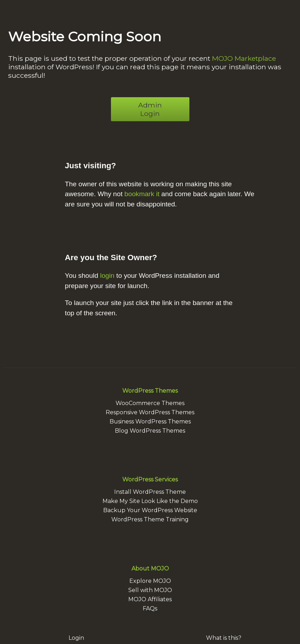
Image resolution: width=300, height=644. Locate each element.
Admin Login (150, 109)
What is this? (224, 638)
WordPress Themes (150, 391)
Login (76, 638)
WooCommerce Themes (150, 403)
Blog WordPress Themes (150, 431)
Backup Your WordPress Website (150, 510)
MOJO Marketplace (244, 58)
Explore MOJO (150, 581)
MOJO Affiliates (150, 599)
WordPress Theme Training (150, 519)
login (107, 276)
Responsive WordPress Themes (150, 412)
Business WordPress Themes (150, 421)
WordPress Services (150, 479)
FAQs (150, 608)
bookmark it (142, 194)
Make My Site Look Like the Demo (150, 501)
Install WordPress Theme (150, 492)
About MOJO (150, 569)
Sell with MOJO (150, 590)
